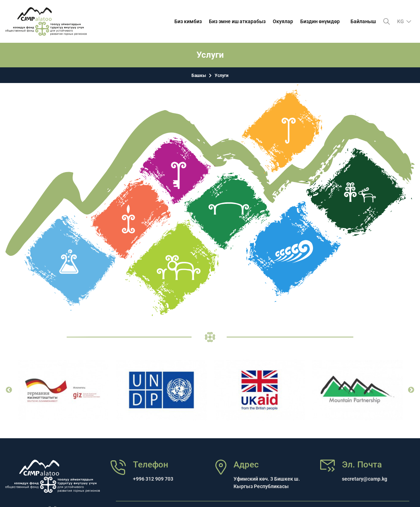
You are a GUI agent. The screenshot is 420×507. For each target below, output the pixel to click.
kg (401, 21)
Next (411, 390)
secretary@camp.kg (365, 479)
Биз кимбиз (188, 21)
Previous (9, 390)
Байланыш (363, 21)
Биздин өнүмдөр (320, 21)
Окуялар (283, 21)
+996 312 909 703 (153, 479)
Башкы (199, 76)
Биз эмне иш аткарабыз (237, 21)
